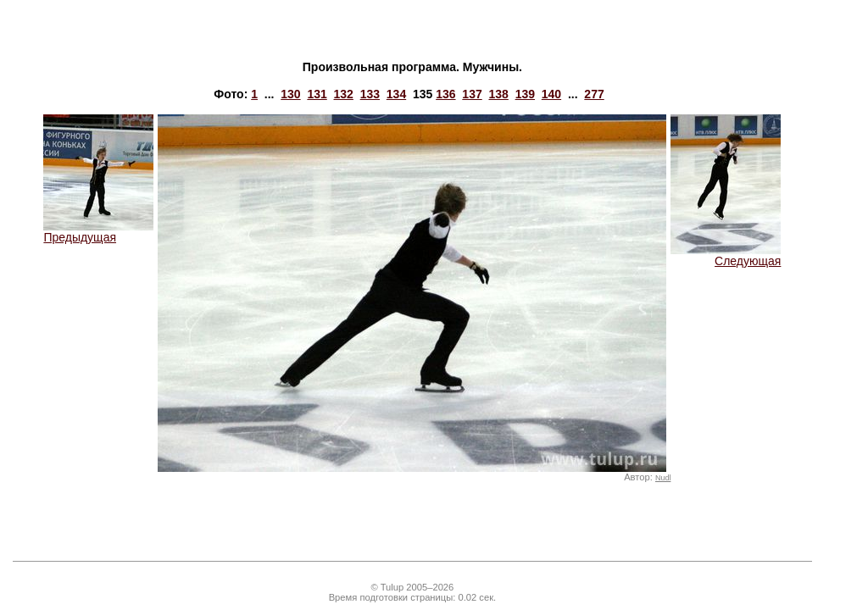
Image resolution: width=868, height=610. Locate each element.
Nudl (663, 478)
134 (396, 94)
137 (472, 94)
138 (498, 94)
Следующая (726, 255)
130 (290, 94)
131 (317, 94)
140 (551, 94)
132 (344, 94)
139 (525, 94)
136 (445, 94)
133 (370, 94)
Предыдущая (98, 232)
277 (594, 94)
